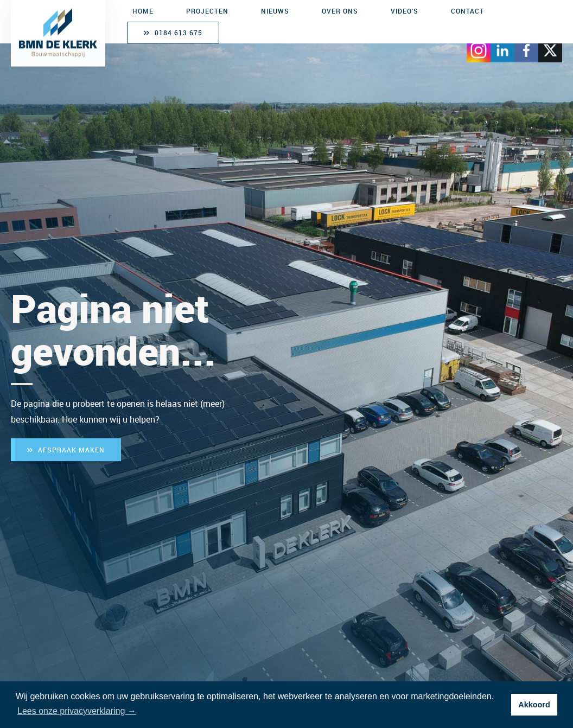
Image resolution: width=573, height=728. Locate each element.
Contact (467, 11)
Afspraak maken (71, 450)
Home (143, 11)
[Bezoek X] (550, 48)
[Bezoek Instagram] (479, 48)
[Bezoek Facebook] (526, 48)
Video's (405, 11)
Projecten (207, 11)
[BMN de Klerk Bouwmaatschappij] (58, 32)
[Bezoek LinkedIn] (502, 48)
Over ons (340, 11)
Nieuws (275, 11)
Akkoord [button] (534, 705)
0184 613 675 (179, 33)
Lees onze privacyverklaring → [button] (77, 711)
